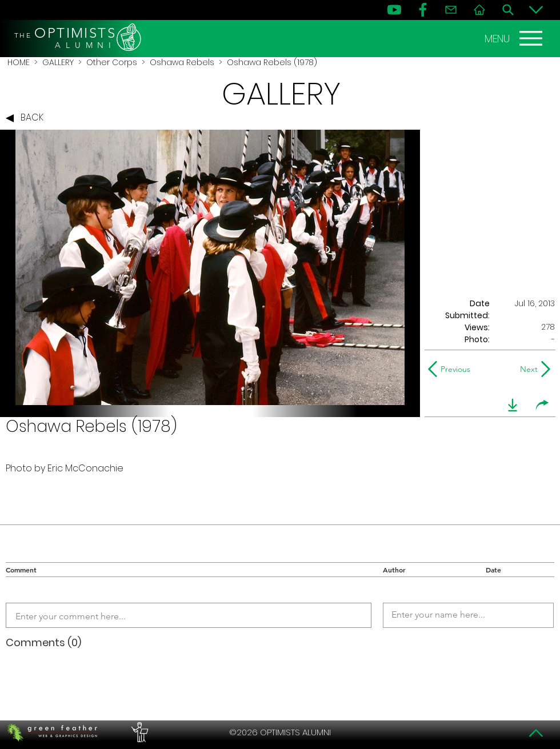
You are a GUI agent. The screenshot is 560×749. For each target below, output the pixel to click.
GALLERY (58, 62)
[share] (542, 405)
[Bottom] (536, 10)
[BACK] (27, 118)
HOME (19, 62)
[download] (513, 405)
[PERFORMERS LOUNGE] (138, 732)
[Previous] (452, 369)
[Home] (479, 10)
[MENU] (515, 38)
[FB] (423, 10)
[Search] (508, 10)
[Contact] (451, 10)
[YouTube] (394, 10)
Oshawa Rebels (182, 62)
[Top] (536, 733)
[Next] (527, 369)
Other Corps (112, 62)
